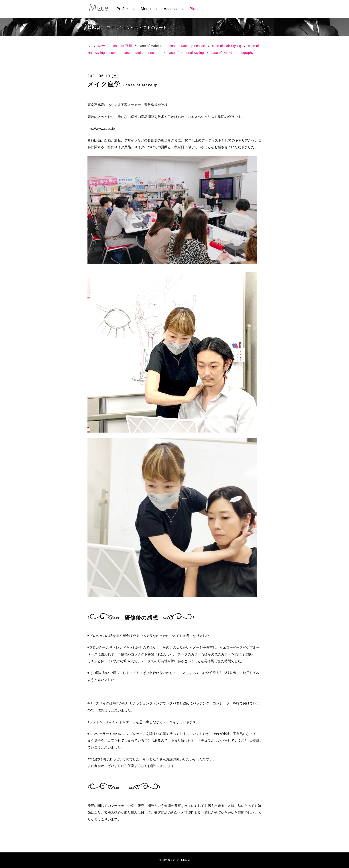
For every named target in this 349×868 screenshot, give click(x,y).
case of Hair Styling (226, 46)
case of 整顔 (123, 46)
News (102, 46)
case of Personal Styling (186, 53)
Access (170, 9)
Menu (146, 9)
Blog (194, 9)
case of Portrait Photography (232, 53)
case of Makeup (151, 46)
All (89, 46)
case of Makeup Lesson (187, 46)
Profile (122, 9)
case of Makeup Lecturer (142, 53)
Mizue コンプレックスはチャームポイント (99, 7)
